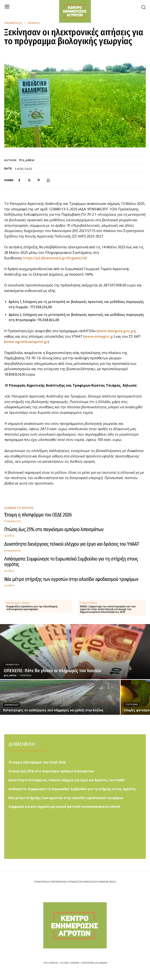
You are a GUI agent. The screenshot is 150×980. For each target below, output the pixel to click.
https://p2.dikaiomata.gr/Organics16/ (55, 258)
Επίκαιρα (34, 23)
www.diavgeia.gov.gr (116, 331)
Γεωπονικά (132, 704)
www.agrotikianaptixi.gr (27, 342)
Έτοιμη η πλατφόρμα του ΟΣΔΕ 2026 (38, 515)
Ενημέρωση (13, 23)
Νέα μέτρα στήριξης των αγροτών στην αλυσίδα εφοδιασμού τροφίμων (71, 579)
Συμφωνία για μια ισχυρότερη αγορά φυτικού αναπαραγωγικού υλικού (64, 807)
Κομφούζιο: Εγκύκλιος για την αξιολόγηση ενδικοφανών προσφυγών (32, 608)
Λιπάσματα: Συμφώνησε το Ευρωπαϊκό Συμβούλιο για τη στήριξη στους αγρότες (71, 562)
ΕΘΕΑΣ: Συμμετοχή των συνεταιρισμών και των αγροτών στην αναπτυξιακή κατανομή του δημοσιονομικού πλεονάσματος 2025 (108, 609)
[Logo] (75, 925)
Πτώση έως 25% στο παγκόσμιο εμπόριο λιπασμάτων (54, 529)
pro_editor (27, 160)
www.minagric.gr (99, 336)
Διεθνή (9, 536)
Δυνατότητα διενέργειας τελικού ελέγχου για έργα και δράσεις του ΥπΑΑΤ (72, 544)
